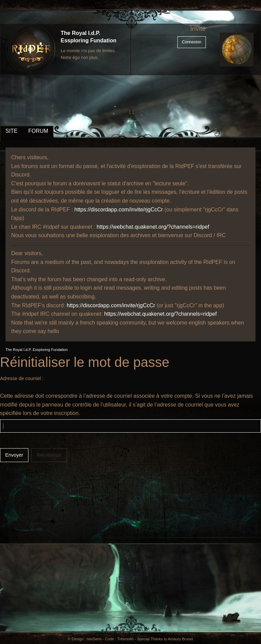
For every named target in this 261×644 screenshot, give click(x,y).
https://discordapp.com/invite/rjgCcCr (119, 210)
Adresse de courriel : (22, 378)
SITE (12, 131)
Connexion (191, 42)
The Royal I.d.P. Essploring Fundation (37, 350)
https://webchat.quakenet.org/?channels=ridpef (153, 227)
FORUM (38, 131)
